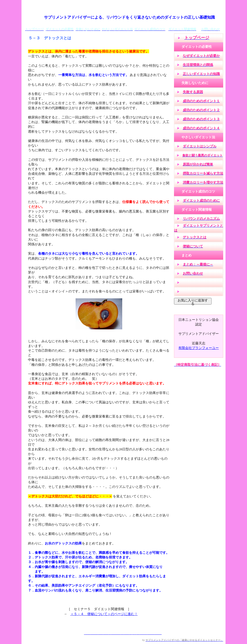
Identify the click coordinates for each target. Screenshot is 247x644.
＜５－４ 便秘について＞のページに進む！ (104, 614)
